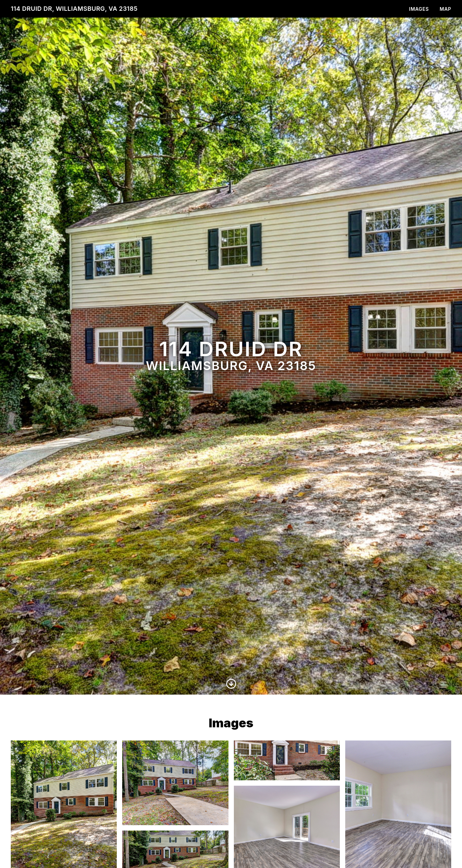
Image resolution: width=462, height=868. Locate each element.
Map (445, 9)
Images (419, 9)
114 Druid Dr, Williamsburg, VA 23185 (74, 9)
